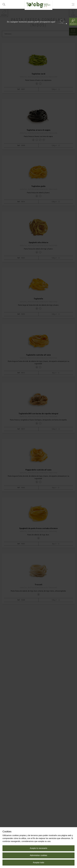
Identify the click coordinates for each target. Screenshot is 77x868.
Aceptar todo (39, 863)
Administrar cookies (38, 855)
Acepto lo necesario (39, 848)
